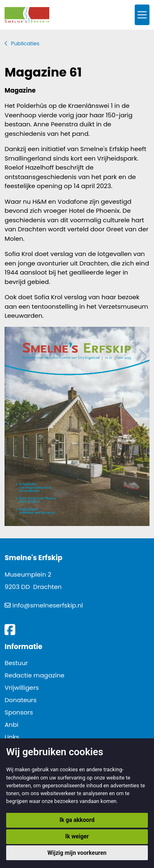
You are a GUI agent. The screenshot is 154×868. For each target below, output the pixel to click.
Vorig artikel (12, 357)
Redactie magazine (34, 675)
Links (12, 737)
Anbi (11, 725)
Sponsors (19, 712)
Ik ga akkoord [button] (77, 820)
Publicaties (25, 43)
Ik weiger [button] (77, 836)
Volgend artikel (142, 357)
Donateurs (21, 700)
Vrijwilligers (22, 688)
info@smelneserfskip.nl (48, 605)
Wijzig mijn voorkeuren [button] (77, 853)
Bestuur (16, 663)
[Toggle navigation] (142, 15)
